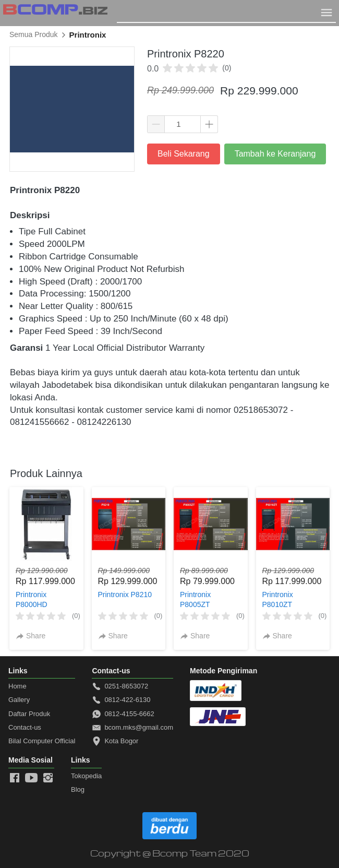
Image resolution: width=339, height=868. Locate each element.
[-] (15, 778)
